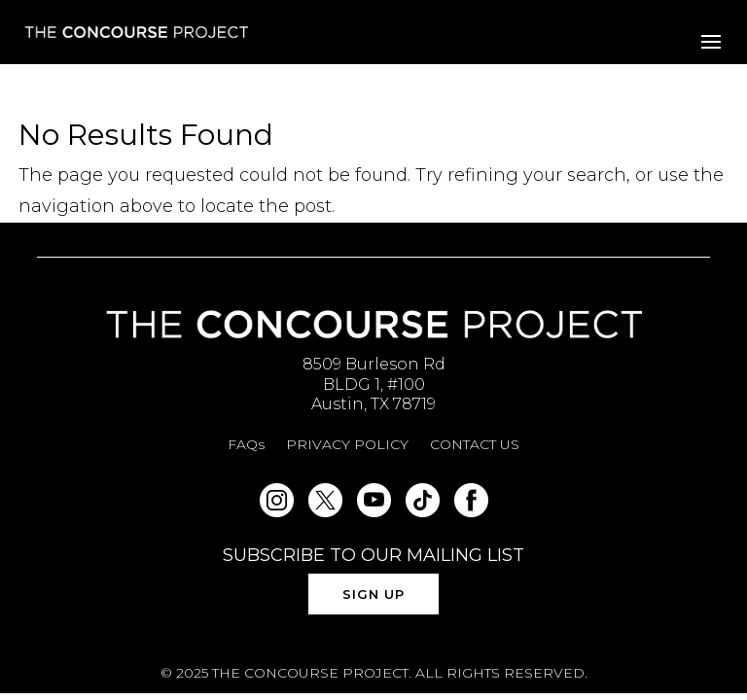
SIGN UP (373, 594)
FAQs (246, 445)
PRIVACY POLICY (347, 445)
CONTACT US (475, 445)
